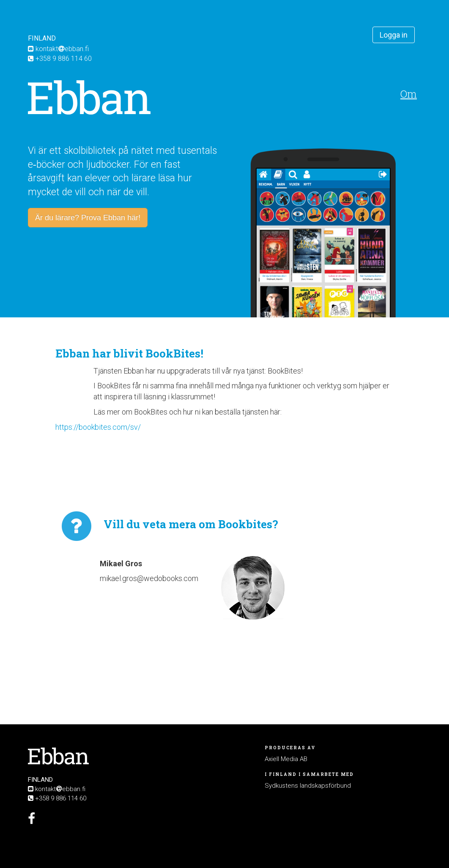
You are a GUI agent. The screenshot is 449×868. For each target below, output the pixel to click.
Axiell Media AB (286, 759)
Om (409, 94)
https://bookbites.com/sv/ (98, 427)
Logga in (394, 35)
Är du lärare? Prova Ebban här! (88, 218)
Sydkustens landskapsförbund (308, 786)
